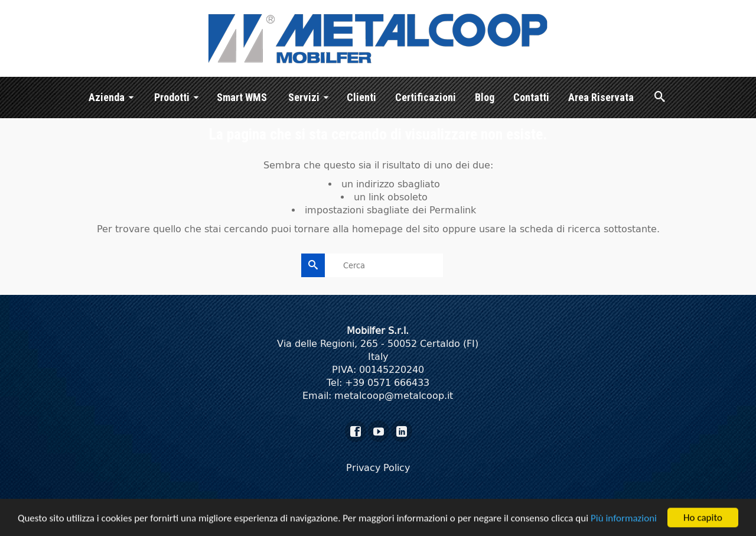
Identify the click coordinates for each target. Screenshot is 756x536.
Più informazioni (624, 519)
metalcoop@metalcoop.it (394, 396)
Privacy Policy (378, 468)
